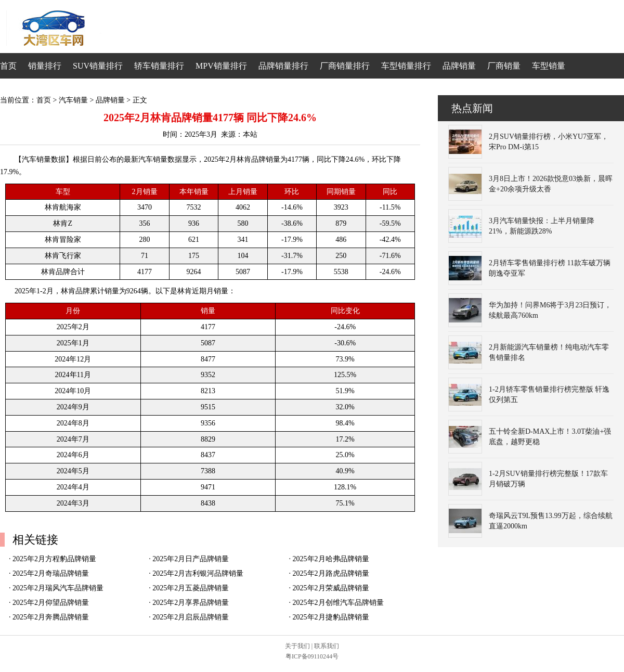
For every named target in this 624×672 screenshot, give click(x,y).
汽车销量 (73, 100)
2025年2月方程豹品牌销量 (54, 559)
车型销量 (549, 66)
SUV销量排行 (98, 66)
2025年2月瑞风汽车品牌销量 (58, 588)
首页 (8, 66)
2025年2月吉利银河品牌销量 (198, 573)
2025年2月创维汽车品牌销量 (338, 603)
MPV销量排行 (221, 66)
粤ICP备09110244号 (312, 656)
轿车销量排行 (159, 66)
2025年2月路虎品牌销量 (331, 573)
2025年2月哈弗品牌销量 (331, 559)
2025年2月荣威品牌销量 (331, 588)
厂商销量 (504, 66)
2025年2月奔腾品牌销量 (51, 617)
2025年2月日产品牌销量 (191, 559)
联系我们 (327, 646)
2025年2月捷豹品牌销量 (331, 617)
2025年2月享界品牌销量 (191, 603)
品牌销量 (459, 66)
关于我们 (297, 646)
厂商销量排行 (345, 66)
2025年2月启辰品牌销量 (191, 617)
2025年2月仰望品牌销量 (51, 603)
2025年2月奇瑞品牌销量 (51, 573)
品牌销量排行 (283, 66)
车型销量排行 (406, 66)
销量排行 (45, 66)
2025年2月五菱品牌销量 (191, 588)
